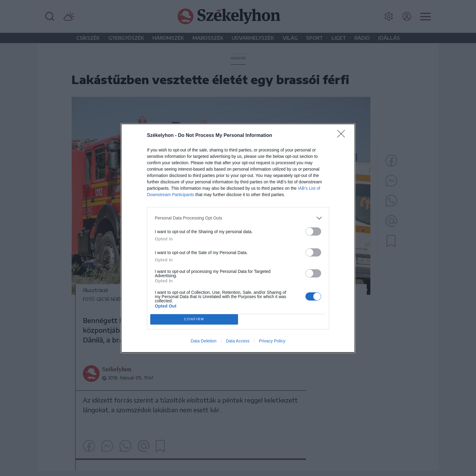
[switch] (313, 231)
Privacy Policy (272, 341)
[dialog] (238, 238)
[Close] (343, 136)
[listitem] (238, 218)
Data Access (238, 341)
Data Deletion (204, 341)
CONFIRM (194, 319)
